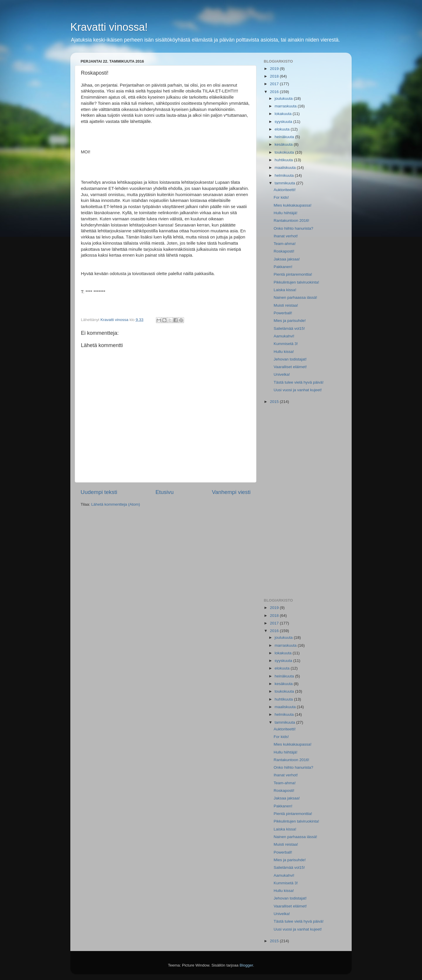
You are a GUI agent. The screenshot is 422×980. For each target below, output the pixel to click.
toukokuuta (285, 152)
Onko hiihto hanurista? (293, 228)
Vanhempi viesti (231, 492)
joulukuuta (284, 98)
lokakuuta (284, 114)
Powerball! (283, 313)
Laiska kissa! (285, 290)
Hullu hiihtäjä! (286, 213)
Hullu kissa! (284, 352)
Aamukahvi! (284, 336)
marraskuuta (286, 106)
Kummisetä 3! (286, 344)
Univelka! (282, 374)
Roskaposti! (284, 251)
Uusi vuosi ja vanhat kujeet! (298, 390)
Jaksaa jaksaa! (287, 259)
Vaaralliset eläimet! (290, 367)
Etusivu (165, 492)
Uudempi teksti (99, 492)
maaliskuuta (286, 168)
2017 (275, 84)
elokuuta (283, 129)
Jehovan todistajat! (290, 359)
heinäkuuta (285, 137)
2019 (275, 69)
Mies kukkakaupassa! (293, 205)
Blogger (246, 965)
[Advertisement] (303, 502)
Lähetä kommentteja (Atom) (116, 504)
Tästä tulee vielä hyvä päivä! (299, 382)
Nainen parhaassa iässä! (296, 297)
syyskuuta (284, 122)
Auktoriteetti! (285, 190)
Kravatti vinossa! (109, 27)
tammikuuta (285, 183)
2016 (275, 92)
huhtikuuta (284, 160)
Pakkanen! (283, 267)
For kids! (281, 197)
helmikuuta (285, 175)
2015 (275, 402)
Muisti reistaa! (286, 305)
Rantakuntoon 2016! (292, 220)
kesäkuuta (284, 144)
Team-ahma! (285, 244)
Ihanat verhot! (286, 236)
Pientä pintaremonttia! (293, 274)
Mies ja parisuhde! (290, 321)
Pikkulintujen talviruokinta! (296, 282)
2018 (275, 76)
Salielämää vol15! (289, 328)
